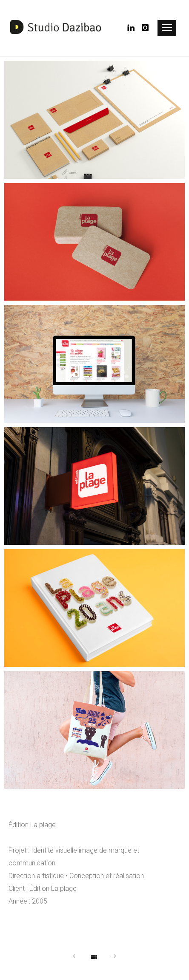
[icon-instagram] (146, 28)
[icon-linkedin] (133, 28)
